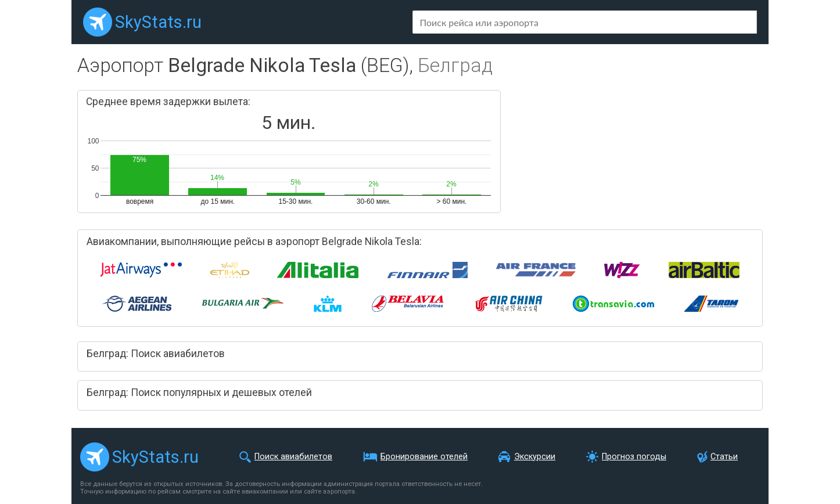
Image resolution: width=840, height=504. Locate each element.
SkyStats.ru (158, 22)
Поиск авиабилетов (293, 457)
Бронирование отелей (424, 457)
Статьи (724, 457)
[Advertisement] (633, 151)
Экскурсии (535, 457)
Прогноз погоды (634, 457)
